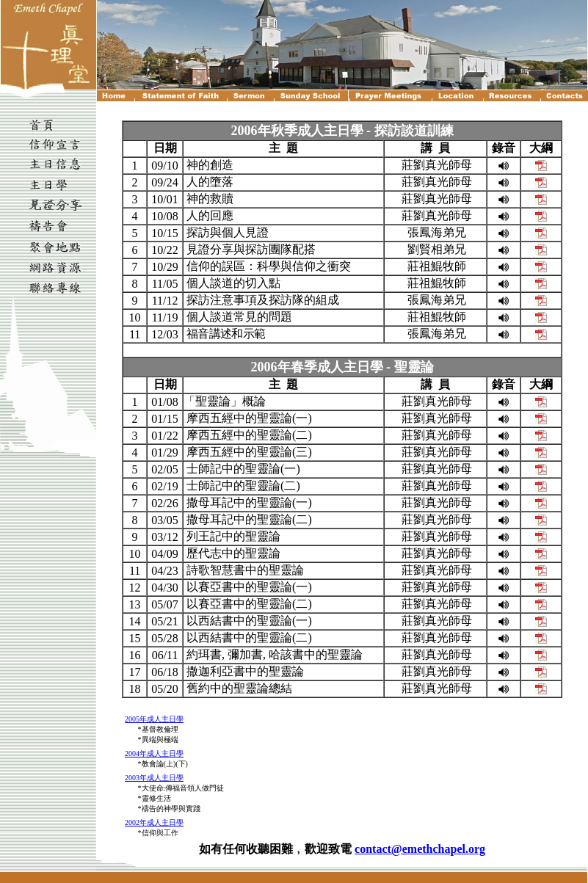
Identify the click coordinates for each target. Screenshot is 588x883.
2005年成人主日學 (154, 719)
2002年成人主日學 (154, 822)
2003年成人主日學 (154, 778)
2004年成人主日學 (154, 753)
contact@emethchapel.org (420, 849)
